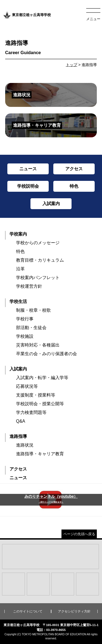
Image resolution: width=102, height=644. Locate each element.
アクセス (18, 469)
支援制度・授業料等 (36, 395)
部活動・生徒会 (31, 328)
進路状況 (25, 445)
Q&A (21, 421)
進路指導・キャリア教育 (40, 454)
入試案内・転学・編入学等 (42, 378)
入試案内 (18, 369)
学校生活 (18, 301)
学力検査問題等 (31, 412)
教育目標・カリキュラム (40, 260)
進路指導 (18, 436)
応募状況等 (27, 386)
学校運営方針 (29, 286)
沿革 (20, 269)
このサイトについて (28, 611)
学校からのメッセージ (38, 243)
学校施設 (25, 336)
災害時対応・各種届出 (38, 345)
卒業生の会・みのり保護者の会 (47, 354)
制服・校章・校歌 (33, 310)
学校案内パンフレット (38, 278)
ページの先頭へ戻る (79, 534)
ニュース (18, 478)
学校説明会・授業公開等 (40, 404)
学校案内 (18, 234)
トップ (72, 65)
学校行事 (25, 319)
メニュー (93, 19)
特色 (20, 251)
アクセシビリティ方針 (74, 611)
